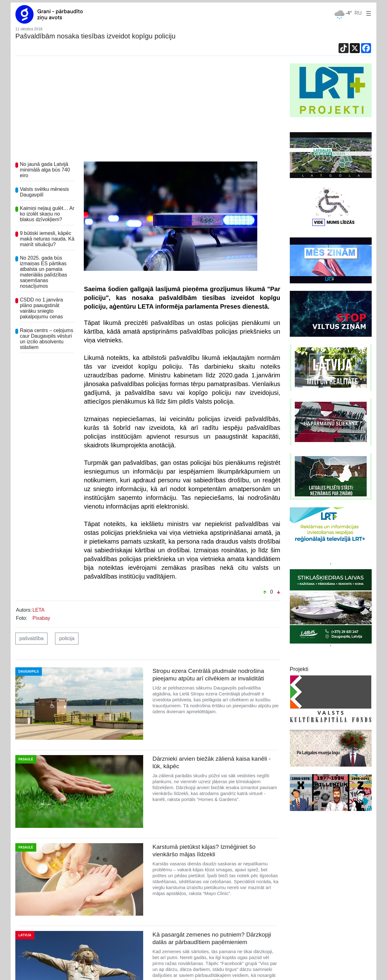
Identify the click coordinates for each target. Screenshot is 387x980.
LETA (39, 610)
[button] (367, 13)
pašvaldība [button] (31, 638)
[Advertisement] (148, 110)
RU (358, 13)
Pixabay (41, 618)
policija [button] (67, 638)
